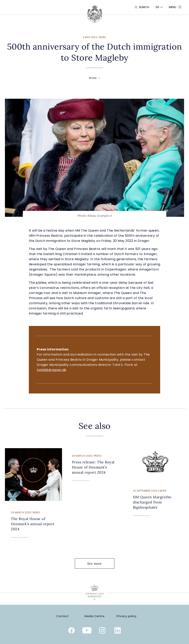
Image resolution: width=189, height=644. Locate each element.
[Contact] (63, 616)
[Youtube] (87, 631)
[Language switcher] (157, 7)
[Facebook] (71, 631)
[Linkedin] (118, 631)
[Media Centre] (95, 616)
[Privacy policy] (127, 616)
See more (98, 563)
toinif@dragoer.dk (52, 370)
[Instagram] (102, 631)
